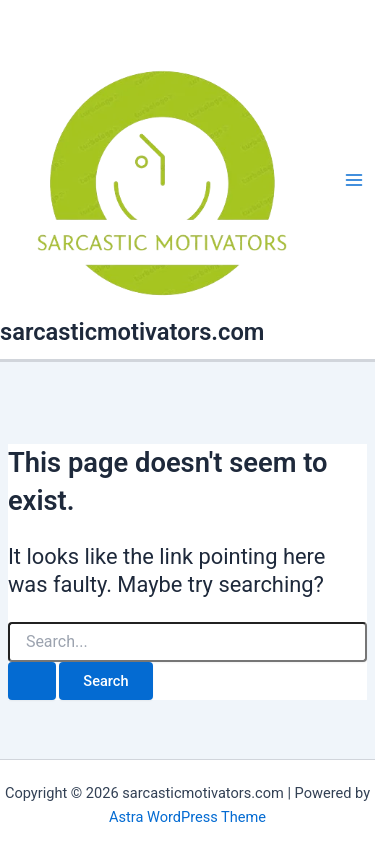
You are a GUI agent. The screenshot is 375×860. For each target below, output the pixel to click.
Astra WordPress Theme (187, 817)
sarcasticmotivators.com (132, 332)
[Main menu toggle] (354, 180)
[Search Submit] (32, 681)
